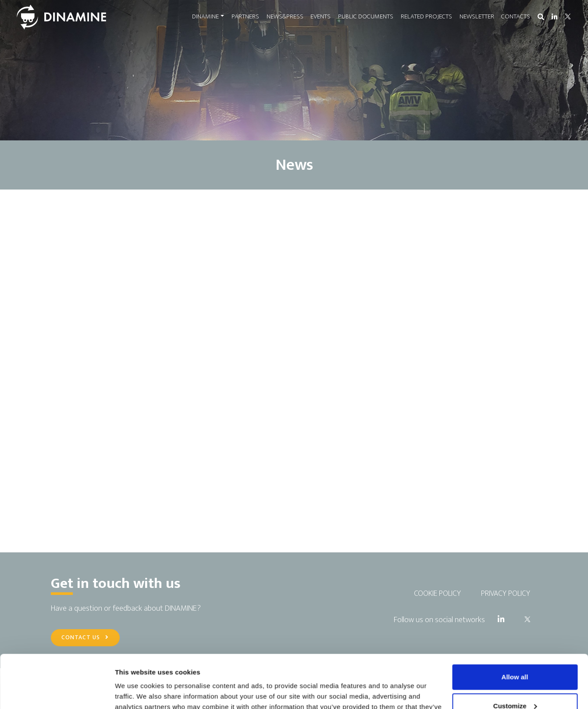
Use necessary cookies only (515, 685)
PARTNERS (245, 16)
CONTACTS (516, 16)
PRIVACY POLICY (506, 593)
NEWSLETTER (477, 16)
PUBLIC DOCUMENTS (366, 16)
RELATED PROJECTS (426, 16)
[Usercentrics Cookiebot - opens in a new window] (57, 692)
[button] (541, 17)
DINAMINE (205, 16)
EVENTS (321, 16)
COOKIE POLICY (437, 593)
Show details (135, 692)
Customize (515, 656)
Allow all (515, 627)
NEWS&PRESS (285, 16)
